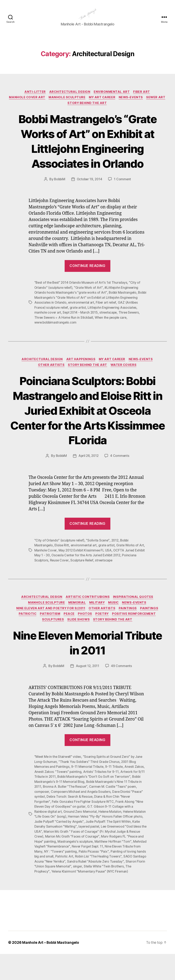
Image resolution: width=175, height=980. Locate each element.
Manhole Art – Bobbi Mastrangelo (51, 969)
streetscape (129, 334)
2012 (116, 562)
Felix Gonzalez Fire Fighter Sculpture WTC (83, 824)
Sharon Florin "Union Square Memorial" (102, 888)
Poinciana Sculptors (49, 582)
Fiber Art (143, 98)
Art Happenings (81, 381)
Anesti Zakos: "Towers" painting (58, 795)
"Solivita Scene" (99, 562)
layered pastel (109, 849)
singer (137, 888)
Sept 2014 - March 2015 (100, 334)
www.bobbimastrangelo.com (64, 344)
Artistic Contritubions (88, 619)
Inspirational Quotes (135, 619)
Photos (85, 637)
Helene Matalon (111, 834)
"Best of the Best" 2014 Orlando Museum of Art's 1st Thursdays (82, 305)
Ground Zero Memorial (81, 834)
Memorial (76, 625)
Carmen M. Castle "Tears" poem (114, 809)
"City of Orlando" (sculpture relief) (60, 562)
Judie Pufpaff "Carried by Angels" (81, 844)
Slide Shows (79, 643)
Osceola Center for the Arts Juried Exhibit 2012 (98, 577)
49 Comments (122, 689)
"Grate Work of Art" (90, 310)
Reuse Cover (75, 582)
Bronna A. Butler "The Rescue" (66, 809)
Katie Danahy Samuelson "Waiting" (71, 849)
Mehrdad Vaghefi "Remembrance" (84, 868)
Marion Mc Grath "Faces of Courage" (98, 858)
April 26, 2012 (89, 478)
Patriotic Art (111, 878)
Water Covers (125, 387)
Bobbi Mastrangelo (123, 314)
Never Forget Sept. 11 (128, 868)
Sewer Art (66, 110)
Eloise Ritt (62, 567)
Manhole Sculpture (78, 104)
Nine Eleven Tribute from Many (57, 873)
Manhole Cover (52, 572)
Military (97, 625)
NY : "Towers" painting (98, 873)
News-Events (144, 104)
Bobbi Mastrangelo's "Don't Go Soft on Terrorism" (95, 800)
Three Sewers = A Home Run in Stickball (87, 339)
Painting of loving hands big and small (72, 878)
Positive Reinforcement (136, 637)
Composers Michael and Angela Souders (81, 814)
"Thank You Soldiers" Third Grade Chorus (89, 785)
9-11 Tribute (115, 790)
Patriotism (49, 637)
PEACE (69, 637)
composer (42, 814)
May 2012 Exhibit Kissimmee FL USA (92, 572)
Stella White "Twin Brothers (55, 892)
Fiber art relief (126, 324)
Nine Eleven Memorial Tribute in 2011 (88, 666)
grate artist (92, 329)
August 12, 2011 (88, 689)
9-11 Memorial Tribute (88, 790)
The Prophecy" (88, 892)
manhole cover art (66, 334)
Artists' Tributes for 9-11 (102, 795)
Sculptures (53, 643)
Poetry (103, 637)
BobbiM (59, 201)
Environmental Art (113, 98)
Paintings (129, 631)
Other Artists (51, 387)
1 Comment (123, 201)
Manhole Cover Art (37, 104)
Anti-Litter (34, 98)
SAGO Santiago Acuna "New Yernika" (88, 883)
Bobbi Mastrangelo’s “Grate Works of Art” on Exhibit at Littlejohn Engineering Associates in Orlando (87, 156)
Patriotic (26, 637)
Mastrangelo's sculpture (112, 863)
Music (115, 625)
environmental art (100, 324)
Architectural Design (70, 98)
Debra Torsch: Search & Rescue (70, 819)
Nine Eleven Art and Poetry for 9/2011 (50, 631)
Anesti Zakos (136, 790)
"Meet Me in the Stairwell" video (58, 780)
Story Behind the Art (99, 110)
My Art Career (114, 104)
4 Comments (121, 478)
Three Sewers (45, 339)
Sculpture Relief (98, 582)
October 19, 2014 (90, 201)
